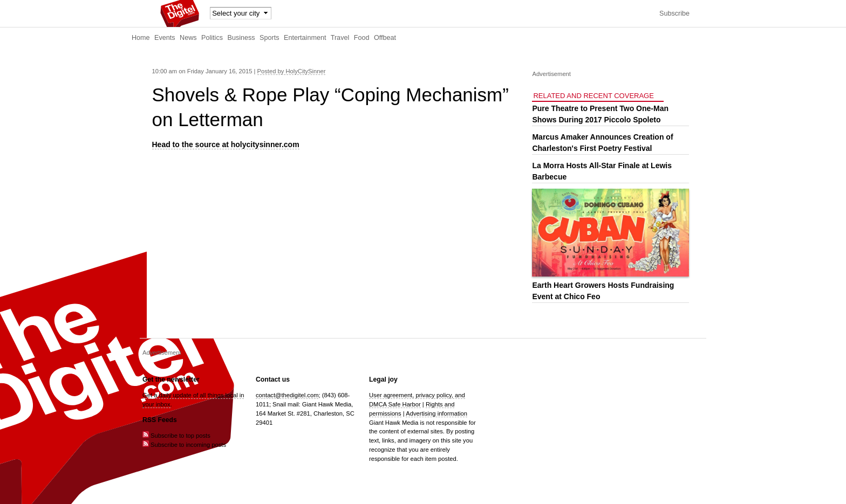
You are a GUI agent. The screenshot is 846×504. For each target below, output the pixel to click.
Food (362, 38)
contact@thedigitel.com (287, 395)
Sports (269, 38)
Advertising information (436, 413)
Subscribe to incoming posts (184, 445)
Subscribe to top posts (176, 436)
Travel (340, 38)
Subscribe (674, 13)
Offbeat (385, 38)
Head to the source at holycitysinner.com (226, 144)
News (188, 38)
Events (165, 38)
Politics (212, 38)
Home (141, 38)
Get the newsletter (171, 379)
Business (241, 38)
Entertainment (305, 38)
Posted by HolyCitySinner (292, 71)
